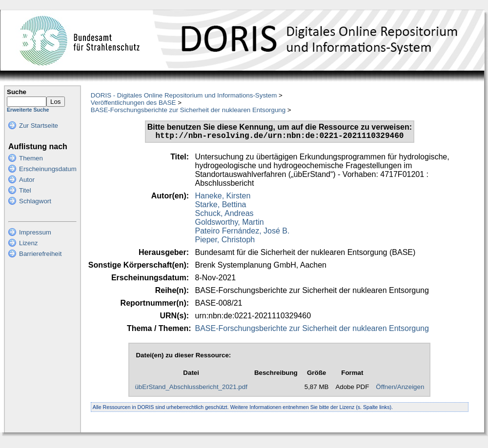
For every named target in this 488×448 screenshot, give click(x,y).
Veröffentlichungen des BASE (133, 103)
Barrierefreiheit (40, 254)
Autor (27, 180)
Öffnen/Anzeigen (400, 389)
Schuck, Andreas (224, 215)
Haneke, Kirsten (223, 198)
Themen (31, 158)
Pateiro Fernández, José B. (243, 233)
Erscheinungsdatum (48, 169)
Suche (17, 92)
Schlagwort (35, 201)
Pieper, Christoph (225, 242)
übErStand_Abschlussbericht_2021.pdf (191, 389)
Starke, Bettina (221, 206)
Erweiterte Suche (28, 110)
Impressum (35, 232)
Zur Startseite (39, 126)
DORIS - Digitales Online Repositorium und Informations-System (184, 95)
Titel (25, 190)
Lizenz (29, 243)
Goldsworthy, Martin (230, 224)
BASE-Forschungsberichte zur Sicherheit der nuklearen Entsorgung (188, 110)
